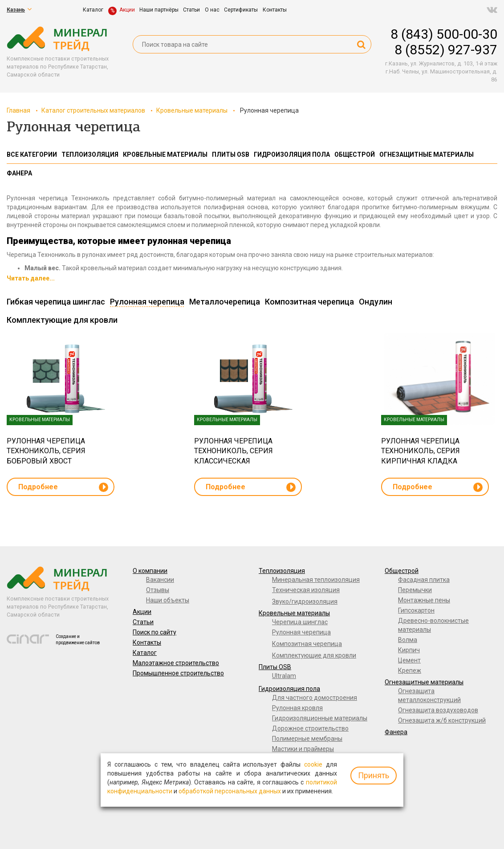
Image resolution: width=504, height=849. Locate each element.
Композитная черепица (307, 644)
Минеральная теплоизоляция (316, 580)
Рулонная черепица (301, 632)
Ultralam (284, 676)
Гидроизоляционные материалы (320, 718)
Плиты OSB (275, 667)
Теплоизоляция (282, 571)
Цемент (409, 660)
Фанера (396, 732)
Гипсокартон (416, 610)
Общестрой (402, 571)
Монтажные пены (424, 600)
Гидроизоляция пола (289, 689)
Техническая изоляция (306, 590)
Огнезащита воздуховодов (438, 710)
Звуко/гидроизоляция (305, 601)
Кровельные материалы (192, 110)
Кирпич (409, 650)
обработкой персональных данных (230, 791)
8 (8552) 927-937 (446, 50)
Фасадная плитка (424, 580)
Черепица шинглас (300, 622)
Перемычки (415, 590)
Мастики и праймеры (303, 749)
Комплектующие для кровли (314, 655)
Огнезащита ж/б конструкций (442, 720)
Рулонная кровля (297, 708)
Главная (18, 110)
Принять (374, 775)
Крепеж (410, 670)
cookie (313, 764)
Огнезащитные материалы (424, 682)
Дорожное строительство (310, 728)
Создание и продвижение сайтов (78, 640)
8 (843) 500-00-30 (444, 34)
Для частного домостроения (315, 698)
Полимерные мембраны (307, 739)
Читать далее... (31, 278)
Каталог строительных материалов (93, 110)
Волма (408, 640)
